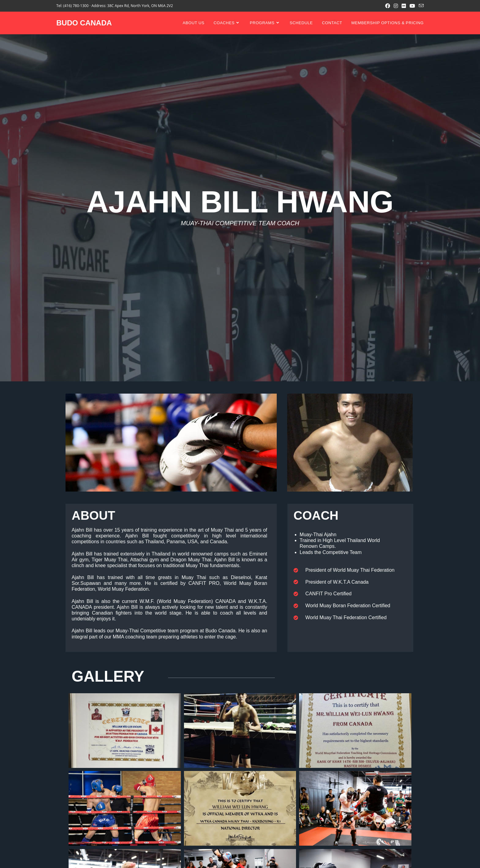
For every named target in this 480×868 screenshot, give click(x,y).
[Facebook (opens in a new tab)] (388, 6)
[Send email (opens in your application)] (420, 6)
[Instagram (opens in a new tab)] (396, 6)
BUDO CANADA (84, 23)
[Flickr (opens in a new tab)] (404, 6)
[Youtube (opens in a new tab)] (412, 6)
